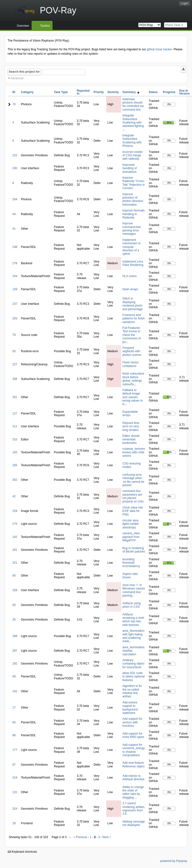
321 (15, 563)
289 (15, 636)
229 (15, 511)
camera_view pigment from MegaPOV (131, 537)
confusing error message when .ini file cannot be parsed (133, 480)
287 (15, 651)
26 (14, 620)
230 (15, 168)
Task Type (61, 92)
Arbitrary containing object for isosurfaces (133, 664)
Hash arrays (130, 289)
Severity (113, 92)
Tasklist (45, 26)
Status (153, 92)
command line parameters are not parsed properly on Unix (133, 496)
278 (15, 263)
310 (15, 439)
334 (15, 276)
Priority (99, 92)
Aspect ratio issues (130, 576)
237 (15, 304)
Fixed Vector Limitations (131, 364)
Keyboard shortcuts (22, 852)
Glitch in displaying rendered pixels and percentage (133, 304)
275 (15, 524)
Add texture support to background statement (130, 708)
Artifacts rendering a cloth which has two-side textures (133, 620)
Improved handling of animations (130, 168)
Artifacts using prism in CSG (132, 605)
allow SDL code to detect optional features (134, 677)
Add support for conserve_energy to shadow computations (134, 750)
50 (14, 351)
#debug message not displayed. (134, 823)
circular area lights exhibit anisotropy (131, 524)
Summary (131, 92)
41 (14, 229)
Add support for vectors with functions (132, 722)
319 (15, 778)
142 (15, 537)
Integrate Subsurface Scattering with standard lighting (133, 121)
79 (14, 335)
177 (15, 750)
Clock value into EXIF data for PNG (133, 511)
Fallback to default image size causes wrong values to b (133, 397)
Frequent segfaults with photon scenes (132, 351)
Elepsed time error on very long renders (131, 426)
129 (15, 289)
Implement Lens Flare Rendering (133, 263)
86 (14, 735)
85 (14, 576)
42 (14, 496)
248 (15, 247)
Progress (169, 92)
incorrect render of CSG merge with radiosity (133, 155)
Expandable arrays (130, 413)
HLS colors (130, 276)
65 (14, 722)
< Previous (80, 837)
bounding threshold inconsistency (131, 563)
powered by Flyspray (174, 861)
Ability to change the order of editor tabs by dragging (133, 792)
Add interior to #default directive (134, 778)
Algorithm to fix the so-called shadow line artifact (132, 691)
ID (14, 92)
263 (15, 318)
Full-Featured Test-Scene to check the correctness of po (132, 335)
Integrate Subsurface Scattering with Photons (132, 141)
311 (15, 426)
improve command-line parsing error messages (132, 229)
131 (15, 792)
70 (14, 104)
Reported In (83, 92)
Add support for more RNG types (133, 735)
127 (15, 413)
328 (15, 590)
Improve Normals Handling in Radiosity (134, 214)
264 (15, 199)
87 (14, 765)
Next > (107, 837)
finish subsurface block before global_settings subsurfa (133, 379)
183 (15, 452)
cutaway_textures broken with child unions (134, 452)
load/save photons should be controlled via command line (133, 104)
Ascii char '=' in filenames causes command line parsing (134, 590)
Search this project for (24, 72)
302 (15, 480)
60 (14, 605)
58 (14, 676)
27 (14, 708)
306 (15, 379)
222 (15, 155)
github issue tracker (159, 49)
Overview (23, 26)
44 (14, 214)
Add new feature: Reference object (134, 764)
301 (15, 397)
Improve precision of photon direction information (133, 199)
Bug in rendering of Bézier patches (134, 550)
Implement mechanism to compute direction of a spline (132, 247)
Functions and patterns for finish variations (134, 319)
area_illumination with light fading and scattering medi (134, 636)
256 (15, 465)
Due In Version (184, 92)
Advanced (17, 78)
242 (15, 691)
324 (15, 809)
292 (15, 664)
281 (15, 550)
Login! (185, 3)
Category (27, 92)
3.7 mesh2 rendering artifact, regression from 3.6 (134, 809)
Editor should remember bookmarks (131, 439)
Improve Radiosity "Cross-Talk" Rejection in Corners (134, 183)
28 (14, 823)
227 (15, 364)
